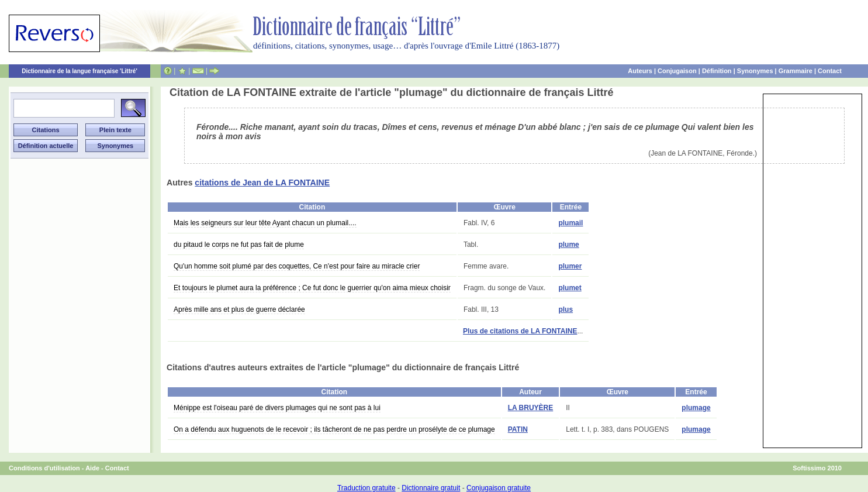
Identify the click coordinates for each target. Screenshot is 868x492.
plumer (570, 266)
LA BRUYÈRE (531, 408)
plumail (570, 223)
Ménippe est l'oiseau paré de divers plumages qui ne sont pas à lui (277, 408)
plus (566, 309)
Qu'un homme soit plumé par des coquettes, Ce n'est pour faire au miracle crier (297, 266)
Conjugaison (677, 71)
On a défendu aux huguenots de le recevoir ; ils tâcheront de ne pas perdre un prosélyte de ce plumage (334, 429)
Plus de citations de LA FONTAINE (520, 331)
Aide (92, 468)
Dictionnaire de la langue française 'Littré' (79, 71)
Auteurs (640, 71)
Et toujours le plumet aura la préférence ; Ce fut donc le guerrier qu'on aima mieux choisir (312, 288)
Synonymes (755, 71)
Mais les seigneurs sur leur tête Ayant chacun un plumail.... (265, 223)
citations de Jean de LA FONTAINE (262, 183)
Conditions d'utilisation (44, 468)
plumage (696, 408)
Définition (717, 71)
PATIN (518, 429)
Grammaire (796, 71)
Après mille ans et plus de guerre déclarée (239, 309)
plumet (570, 288)
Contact (830, 71)
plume (568, 245)
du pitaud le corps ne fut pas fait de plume (239, 245)
